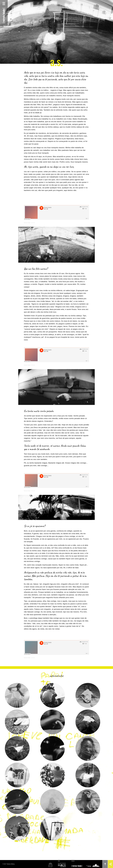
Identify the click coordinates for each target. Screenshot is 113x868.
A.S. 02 (33, 223)
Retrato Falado (27, 223)
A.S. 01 (33, 658)
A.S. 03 (33, 491)
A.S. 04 (33, 365)
